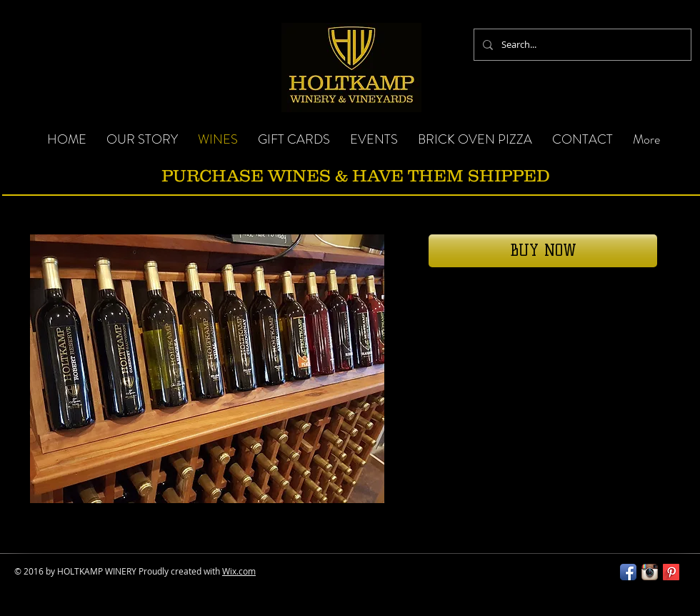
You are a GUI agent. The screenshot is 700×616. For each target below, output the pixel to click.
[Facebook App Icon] (628, 572)
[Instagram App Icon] (650, 572)
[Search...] (581, 45)
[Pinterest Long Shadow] (671, 572)
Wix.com (239, 571)
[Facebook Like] (518, 578)
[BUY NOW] (543, 251)
